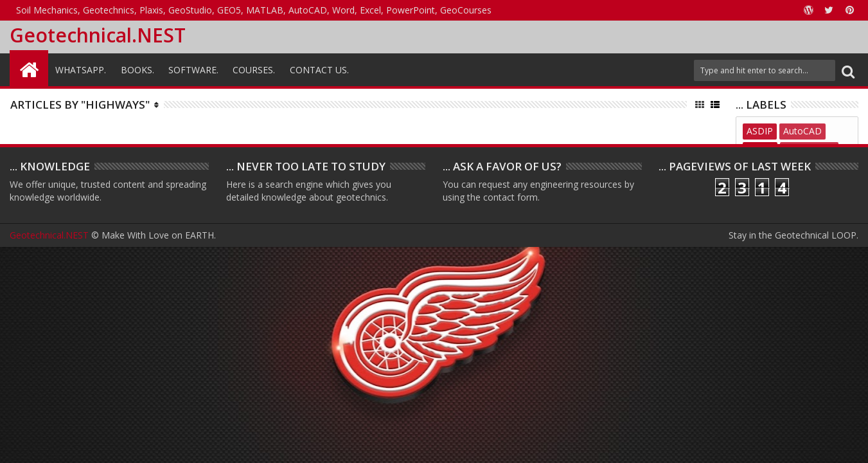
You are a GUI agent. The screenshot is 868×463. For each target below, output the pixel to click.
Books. (137, 70)
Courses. (254, 70)
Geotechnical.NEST (98, 35)
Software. (193, 70)
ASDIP (760, 131)
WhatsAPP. (81, 70)
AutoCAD (802, 131)
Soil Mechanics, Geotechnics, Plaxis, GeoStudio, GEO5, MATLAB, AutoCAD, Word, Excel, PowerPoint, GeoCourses (254, 10)
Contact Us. (319, 70)
